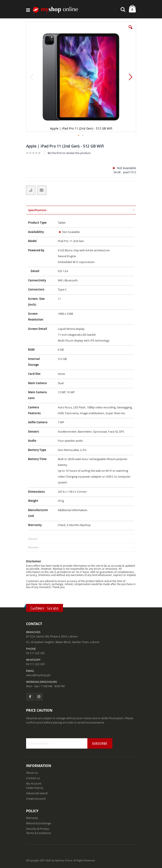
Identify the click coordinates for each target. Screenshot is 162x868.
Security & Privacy (38, 829)
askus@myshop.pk (38, 675)
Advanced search (37, 793)
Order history (35, 788)
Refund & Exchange (39, 823)
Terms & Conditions (39, 833)
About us (32, 773)
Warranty (32, 818)
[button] (131, 30)
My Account (34, 783)
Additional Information (73, 510)
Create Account (36, 799)
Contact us (33, 778)
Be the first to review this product (69, 153)
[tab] (81, 210)
